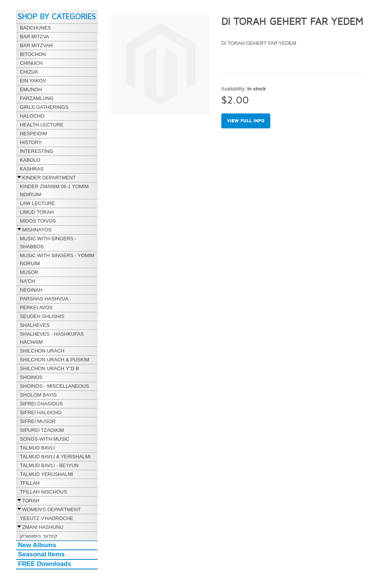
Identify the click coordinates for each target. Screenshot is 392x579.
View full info (246, 121)
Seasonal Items (41, 554)
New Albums (37, 545)
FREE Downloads (45, 564)
